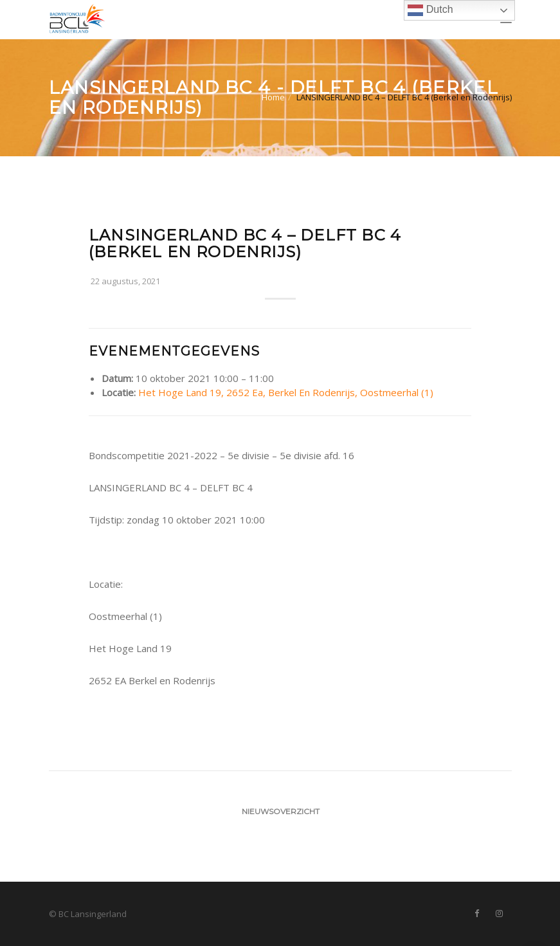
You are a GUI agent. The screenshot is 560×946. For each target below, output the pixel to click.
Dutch (430, 10)
